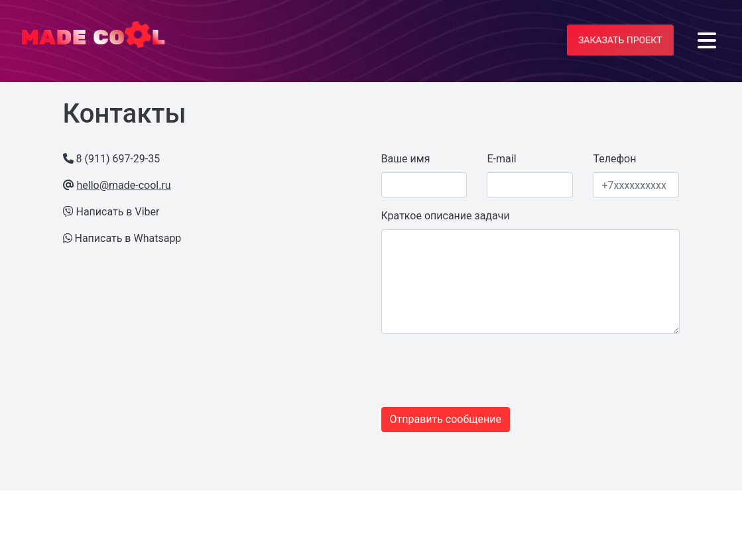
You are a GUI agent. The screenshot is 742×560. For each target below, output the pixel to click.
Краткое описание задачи (446, 216)
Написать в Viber (117, 212)
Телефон (614, 159)
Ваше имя (406, 159)
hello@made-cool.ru (123, 185)
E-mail (501, 159)
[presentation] (462, 370)
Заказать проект (620, 40)
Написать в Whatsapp (128, 238)
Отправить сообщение (446, 419)
